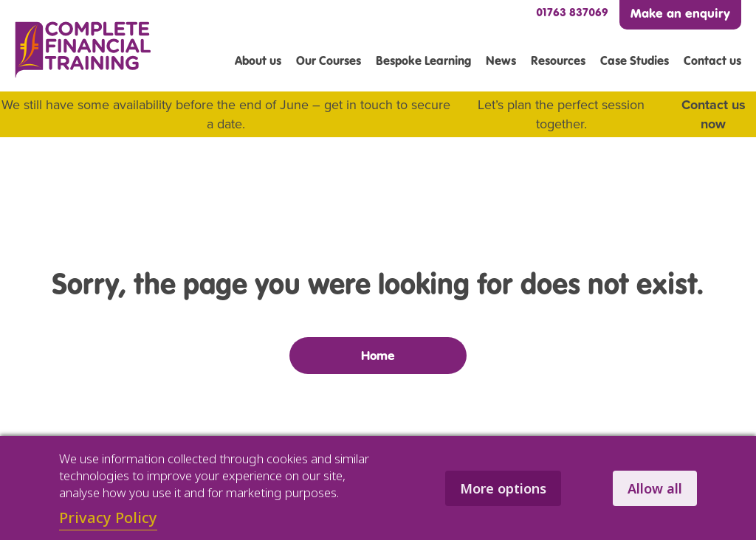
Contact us (712, 60)
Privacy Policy (108, 517)
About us (258, 60)
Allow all (655, 488)
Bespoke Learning (423, 60)
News (501, 60)
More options (503, 488)
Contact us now (714, 114)
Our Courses (329, 60)
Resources (558, 60)
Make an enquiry (680, 13)
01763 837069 (572, 12)
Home (378, 356)
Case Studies (635, 60)
